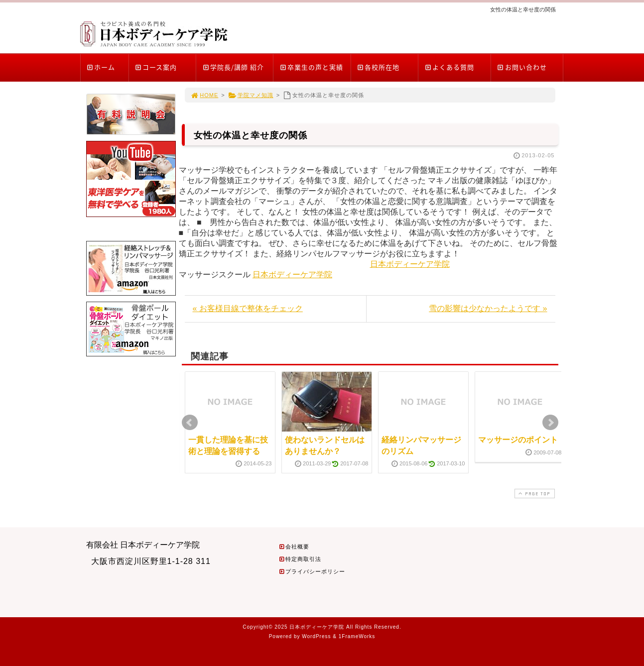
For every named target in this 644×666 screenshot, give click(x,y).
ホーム (101, 67)
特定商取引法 (300, 559)
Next (550, 423)
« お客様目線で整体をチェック (248, 308)
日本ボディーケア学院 (410, 264)
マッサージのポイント (518, 440)
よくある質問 (449, 67)
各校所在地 (378, 67)
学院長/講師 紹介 (233, 67)
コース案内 (156, 67)
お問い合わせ (522, 67)
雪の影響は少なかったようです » (488, 308)
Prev (190, 423)
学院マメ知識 (251, 95)
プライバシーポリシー (312, 571)
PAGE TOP (533, 494)
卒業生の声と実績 (311, 67)
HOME (205, 95)
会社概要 (294, 547)
